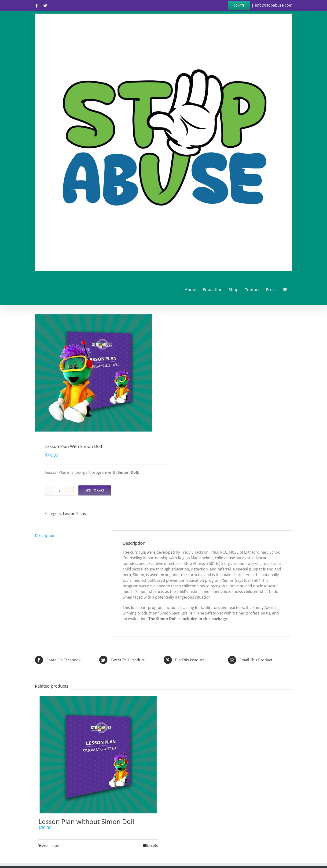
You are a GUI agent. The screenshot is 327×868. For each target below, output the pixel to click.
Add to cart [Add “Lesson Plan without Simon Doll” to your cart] (51, 846)
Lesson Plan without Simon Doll (86, 821)
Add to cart (95, 490)
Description (45, 536)
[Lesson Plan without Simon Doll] (98, 755)
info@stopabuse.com (274, 5)
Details (152, 846)
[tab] (68, 536)
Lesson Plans (74, 514)
